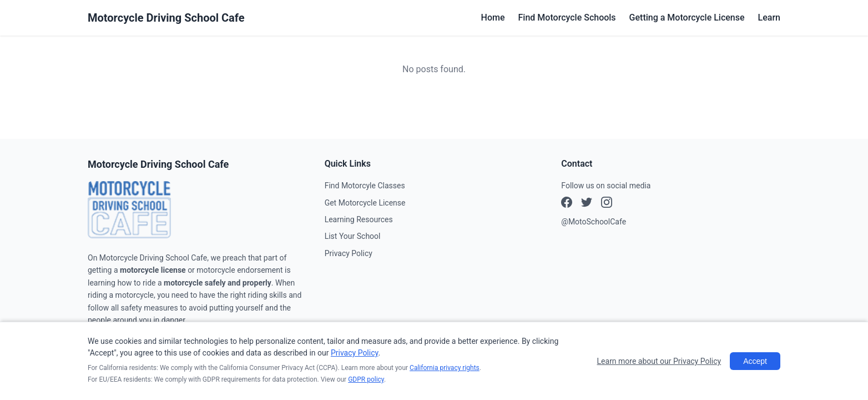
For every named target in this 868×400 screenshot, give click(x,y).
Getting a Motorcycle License (687, 17)
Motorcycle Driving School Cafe (166, 18)
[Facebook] (567, 204)
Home (493, 17)
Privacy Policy (349, 253)
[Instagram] (587, 204)
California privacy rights (445, 368)
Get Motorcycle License (365, 203)
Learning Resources (359, 219)
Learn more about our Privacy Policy (659, 361)
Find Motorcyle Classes (365, 186)
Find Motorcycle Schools (567, 17)
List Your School (353, 236)
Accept (755, 361)
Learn (769, 17)
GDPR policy (366, 379)
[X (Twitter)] (607, 204)
